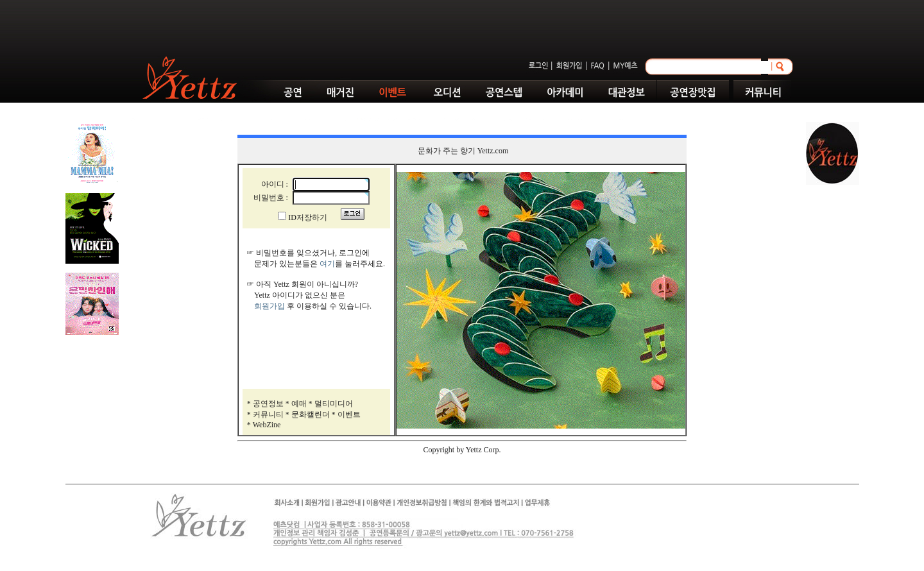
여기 (327, 264)
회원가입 (269, 306)
